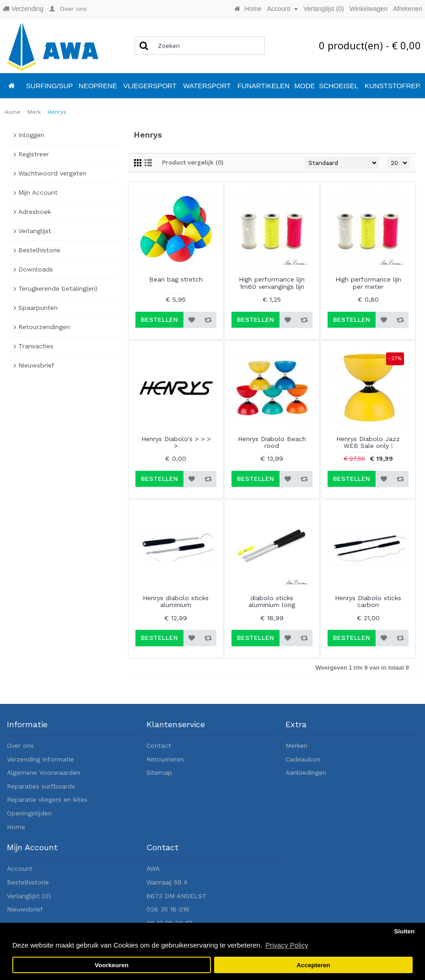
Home (16, 827)
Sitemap (159, 772)
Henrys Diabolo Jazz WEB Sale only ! (368, 442)
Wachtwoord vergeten (52, 173)
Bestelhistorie (39, 250)
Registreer (34, 154)
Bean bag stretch (176, 279)
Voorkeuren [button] (112, 965)
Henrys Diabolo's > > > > (176, 442)
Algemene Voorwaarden (43, 772)
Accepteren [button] (313, 965)
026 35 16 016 (168, 909)
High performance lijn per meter (368, 283)
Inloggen (31, 135)
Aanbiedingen (306, 772)
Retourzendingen (44, 327)
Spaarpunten (38, 308)
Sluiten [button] (404, 931)
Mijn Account (38, 192)
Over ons (20, 746)
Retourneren (165, 759)
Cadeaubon (303, 759)
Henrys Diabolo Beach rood (272, 442)
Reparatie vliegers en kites (47, 799)
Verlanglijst (35, 231)
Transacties (36, 346)
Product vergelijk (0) (193, 162)
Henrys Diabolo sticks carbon (368, 601)
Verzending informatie (40, 759)
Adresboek (35, 212)
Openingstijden (29, 813)
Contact (159, 746)
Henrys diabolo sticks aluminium (176, 601)
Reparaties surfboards (41, 786)
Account (20, 868)
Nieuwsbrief (36, 365)
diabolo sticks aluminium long (272, 601)
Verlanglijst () (29, 896)
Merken (296, 746)
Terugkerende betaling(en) (58, 288)
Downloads (36, 269)
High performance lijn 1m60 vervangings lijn (272, 283)
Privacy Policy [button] (287, 945)
